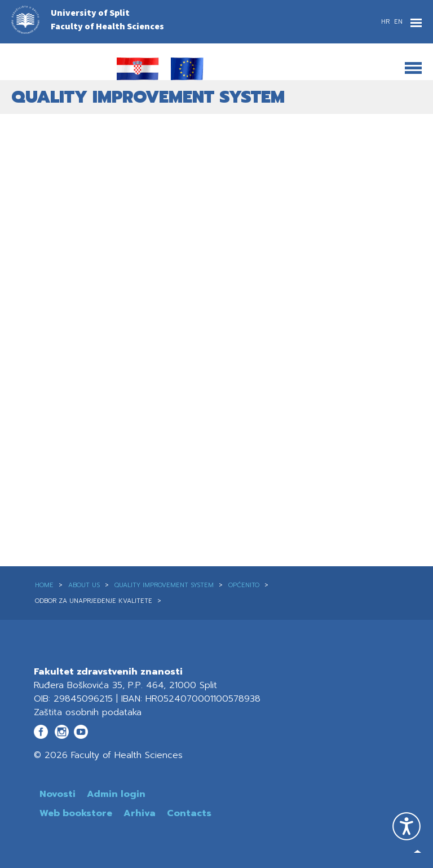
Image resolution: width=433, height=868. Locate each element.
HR (386, 22)
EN (398, 22)
